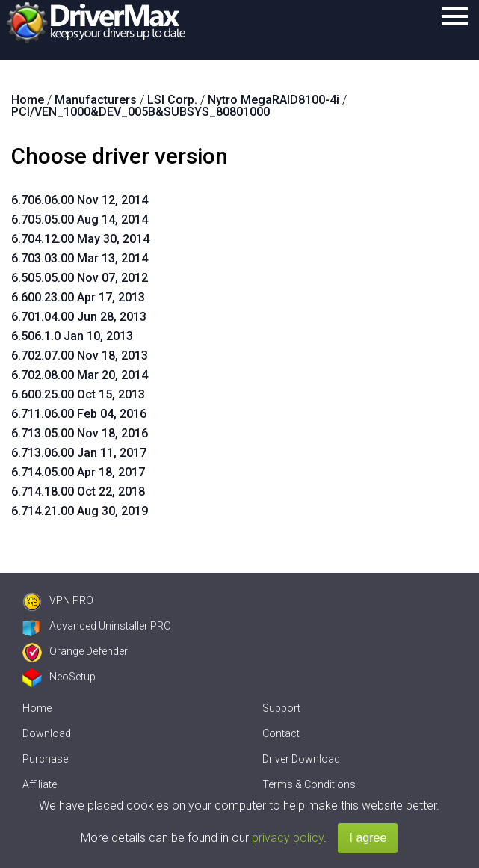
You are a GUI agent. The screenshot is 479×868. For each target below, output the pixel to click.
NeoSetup (59, 677)
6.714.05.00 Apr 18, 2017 (78, 472)
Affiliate (40, 784)
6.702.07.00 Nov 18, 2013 (80, 355)
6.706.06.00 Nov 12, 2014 (80, 200)
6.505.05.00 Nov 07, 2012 (80, 278)
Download (47, 733)
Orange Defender (75, 651)
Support (281, 708)
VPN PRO (58, 600)
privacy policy (288, 838)
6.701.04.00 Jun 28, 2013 (79, 317)
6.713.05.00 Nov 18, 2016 (80, 433)
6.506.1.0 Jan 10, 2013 (72, 336)
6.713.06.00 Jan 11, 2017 (79, 453)
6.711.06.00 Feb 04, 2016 (79, 414)
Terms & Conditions (309, 784)
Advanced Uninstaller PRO (97, 626)
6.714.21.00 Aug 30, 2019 (80, 511)
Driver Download (301, 759)
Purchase (45, 759)
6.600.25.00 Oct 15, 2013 (78, 394)
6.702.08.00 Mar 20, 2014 (80, 375)
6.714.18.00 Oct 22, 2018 (78, 492)
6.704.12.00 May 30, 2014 (80, 239)
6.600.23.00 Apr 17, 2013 (78, 297)
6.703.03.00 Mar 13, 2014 (80, 258)
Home (37, 708)
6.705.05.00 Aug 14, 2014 (80, 219)
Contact (281, 733)
